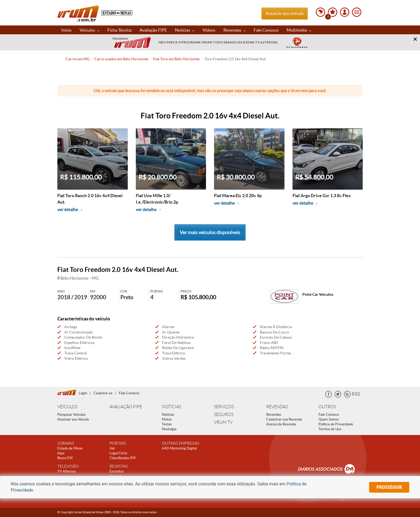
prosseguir (389, 487)
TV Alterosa (67, 471)
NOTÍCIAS (171, 407)
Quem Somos (329, 419)
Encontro (117, 471)
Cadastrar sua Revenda (284, 419)
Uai (112, 448)
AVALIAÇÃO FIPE (126, 407)
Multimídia (299, 30)
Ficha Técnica (119, 30)
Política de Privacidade (336, 424)
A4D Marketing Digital (179, 448)
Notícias (185, 30)
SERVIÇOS (224, 407)
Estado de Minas (70, 448)
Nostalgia (169, 429)
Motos (167, 419)
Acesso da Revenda (281, 424)
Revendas (235, 30)
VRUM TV (223, 422)
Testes (167, 424)
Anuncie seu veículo (285, 13)
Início (66, 30)
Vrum (78, 13)
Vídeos (209, 30)
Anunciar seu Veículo (73, 419)
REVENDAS (277, 407)
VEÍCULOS (67, 407)
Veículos (89, 30)
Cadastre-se (103, 393)
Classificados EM (123, 458)
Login (83, 393)
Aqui (61, 453)
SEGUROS (224, 415)
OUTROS (327, 407)
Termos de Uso (330, 429)
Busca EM (65, 458)
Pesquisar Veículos (72, 415)
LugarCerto (118, 453)
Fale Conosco (266, 30)
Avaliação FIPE (153, 30)
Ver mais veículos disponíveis (210, 232)
